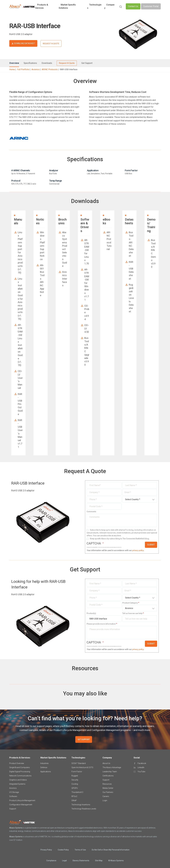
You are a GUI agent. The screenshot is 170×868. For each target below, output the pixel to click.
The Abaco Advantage (112, 767)
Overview (14, 63)
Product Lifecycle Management (22, 800)
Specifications (30, 63)
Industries (44, 763)
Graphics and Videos (18, 780)
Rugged (75, 776)
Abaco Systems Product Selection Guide (65, 249)
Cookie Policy (63, 850)
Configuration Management (21, 805)
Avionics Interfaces (65, 279)
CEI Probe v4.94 (87, 312)
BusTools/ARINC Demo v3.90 (153, 254)
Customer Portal (151, 6)
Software (13, 796)
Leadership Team (110, 772)
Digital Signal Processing (20, 772)
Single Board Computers (20, 767)
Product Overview (17, 763)
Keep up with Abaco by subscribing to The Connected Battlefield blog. (120, 539)
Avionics (35, 69)
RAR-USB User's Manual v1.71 (20, 434)
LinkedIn (141, 767)
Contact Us (133, 6)
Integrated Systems (17, 784)
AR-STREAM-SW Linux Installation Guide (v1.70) (20, 345)
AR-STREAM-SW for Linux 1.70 (87, 252)
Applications (46, 772)
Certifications (108, 776)
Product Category (130, 603)
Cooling (75, 784)
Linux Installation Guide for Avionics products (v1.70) (20, 299)
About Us (106, 763)
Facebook (142, 763)
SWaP (74, 800)
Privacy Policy (46, 850)
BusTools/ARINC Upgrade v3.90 (87, 351)
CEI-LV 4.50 (87, 329)
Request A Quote (67, 63)
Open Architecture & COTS (82, 767)
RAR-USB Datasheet (131, 270)
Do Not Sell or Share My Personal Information (111, 850)
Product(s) (91, 613)
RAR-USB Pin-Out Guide (20, 404)
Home (12, 69)
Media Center (108, 788)
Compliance (51, 861)
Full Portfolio (23, 69)
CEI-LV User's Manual (20, 380)
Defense (44, 767)
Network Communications (20, 776)
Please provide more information (101, 624)
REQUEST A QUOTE (51, 44)
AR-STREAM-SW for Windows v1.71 (87, 285)
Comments (91, 512)
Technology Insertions (81, 805)
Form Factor (77, 772)
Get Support (87, 63)
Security (75, 780)
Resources (107, 784)
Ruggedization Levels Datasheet (131, 298)
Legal (64, 861)
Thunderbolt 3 (77, 792)
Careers (106, 796)
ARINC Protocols (50, 69)
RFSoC (74, 796)
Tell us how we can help (132, 613)
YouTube (141, 772)
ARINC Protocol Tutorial (109, 241)
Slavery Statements (81, 861)
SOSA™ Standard (79, 763)
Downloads (47, 63)
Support (13, 809)
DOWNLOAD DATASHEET (25, 43)
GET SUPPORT (84, 739)
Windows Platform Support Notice (42, 246)
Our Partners (108, 792)
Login (105, 800)
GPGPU (75, 788)
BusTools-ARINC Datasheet (131, 244)
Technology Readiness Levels (84, 809)
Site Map (99, 861)
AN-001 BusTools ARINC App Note (42, 280)
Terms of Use (80, 850)
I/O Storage (14, 792)
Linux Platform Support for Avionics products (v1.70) (20, 252)
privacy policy (138, 550)
